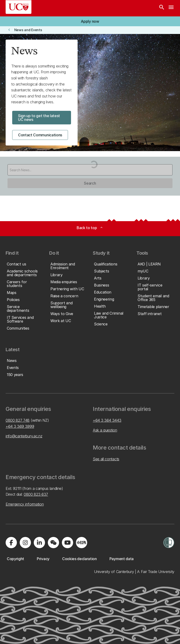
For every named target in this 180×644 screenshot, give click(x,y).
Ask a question (105, 430)
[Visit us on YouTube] (67, 543)
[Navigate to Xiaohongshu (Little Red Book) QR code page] (82, 543)
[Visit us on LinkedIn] (39, 543)
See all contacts (106, 459)
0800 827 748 (18, 420)
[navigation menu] (171, 8)
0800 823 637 (36, 494)
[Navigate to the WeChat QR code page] (53, 543)
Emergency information (25, 504)
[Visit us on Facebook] (11, 543)
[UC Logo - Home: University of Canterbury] (19, 7)
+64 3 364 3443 (107, 420)
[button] (90, 21)
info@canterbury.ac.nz (24, 436)
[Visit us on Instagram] (25, 543)
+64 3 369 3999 (20, 426)
